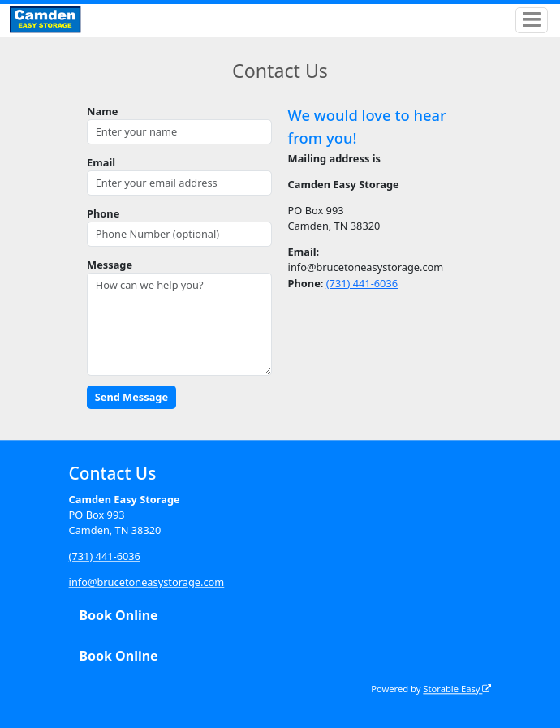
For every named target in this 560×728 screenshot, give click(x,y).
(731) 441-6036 (362, 283)
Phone (103, 213)
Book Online (118, 616)
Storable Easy (457, 689)
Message (110, 265)
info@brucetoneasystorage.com (147, 582)
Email (101, 162)
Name (102, 111)
